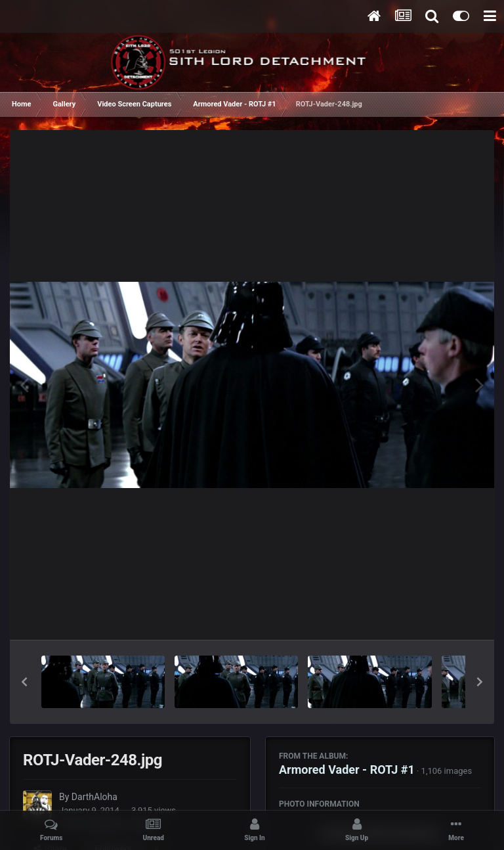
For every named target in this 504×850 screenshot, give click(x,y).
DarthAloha (94, 797)
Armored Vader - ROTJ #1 (347, 770)
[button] (24, 682)
